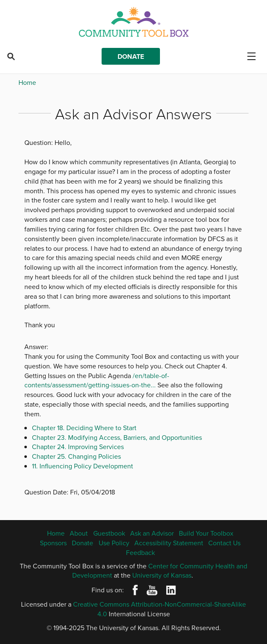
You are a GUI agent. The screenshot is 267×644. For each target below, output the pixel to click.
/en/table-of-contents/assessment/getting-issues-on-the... (97, 380)
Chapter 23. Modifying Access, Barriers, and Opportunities (117, 437)
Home (27, 82)
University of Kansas (162, 575)
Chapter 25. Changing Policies (76, 456)
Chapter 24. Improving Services (78, 447)
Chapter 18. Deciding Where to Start (84, 428)
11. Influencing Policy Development (82, 466)
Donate (131, 57)
